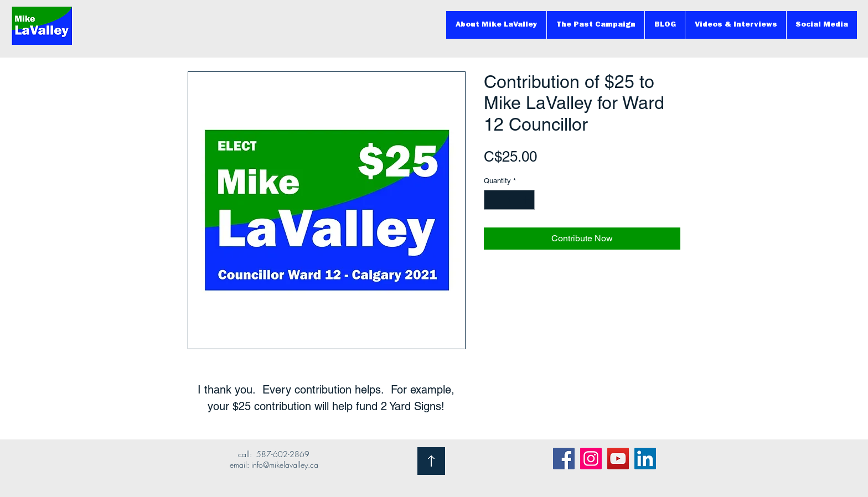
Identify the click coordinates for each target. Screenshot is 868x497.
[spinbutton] (510, 200)
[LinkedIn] (645, 459)
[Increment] (527, 200)
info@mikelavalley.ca (285, 465)
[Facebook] (564, 459)
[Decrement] (492, 200)
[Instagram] (591, 459)
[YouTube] (618, 459)
